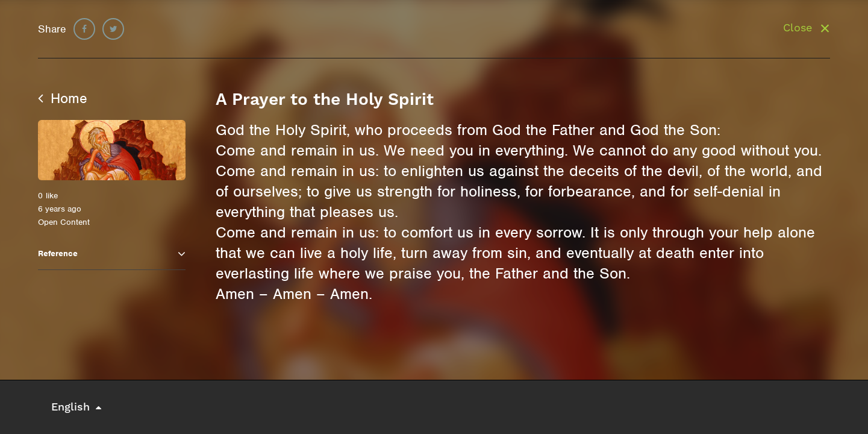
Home (63, 98)
